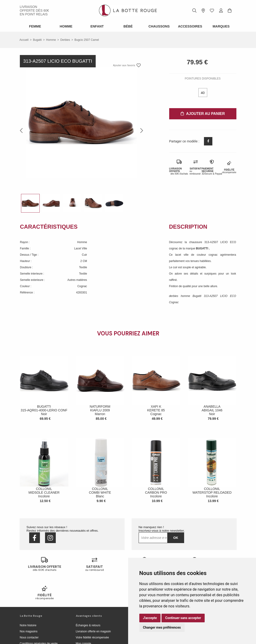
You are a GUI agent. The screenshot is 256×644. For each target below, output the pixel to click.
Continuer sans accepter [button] (183, 618)
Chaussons (159, 26)
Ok (176, 538)
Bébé (128, 26)
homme (51, 40)
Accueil (24, 40)
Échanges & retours (88, 597)
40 (203, 93)
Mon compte (84, 615)
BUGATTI (203, 248)
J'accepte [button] (150, 618)
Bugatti (37, 40)
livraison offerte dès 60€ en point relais (34, 10)
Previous (23, 130)
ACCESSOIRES (190, 26)
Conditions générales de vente (39, 615)
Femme (35, 26)
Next (140, 130)
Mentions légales (30, 621)
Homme (66, 26)
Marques (221, 26)
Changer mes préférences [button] (162, 627)
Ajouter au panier (203, 114)
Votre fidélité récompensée (92, 609)
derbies (65, 40)
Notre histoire (28, 597)
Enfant (97, 26)
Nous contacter (29, 609)
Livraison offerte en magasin (93, 603)
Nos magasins (29, 603)
